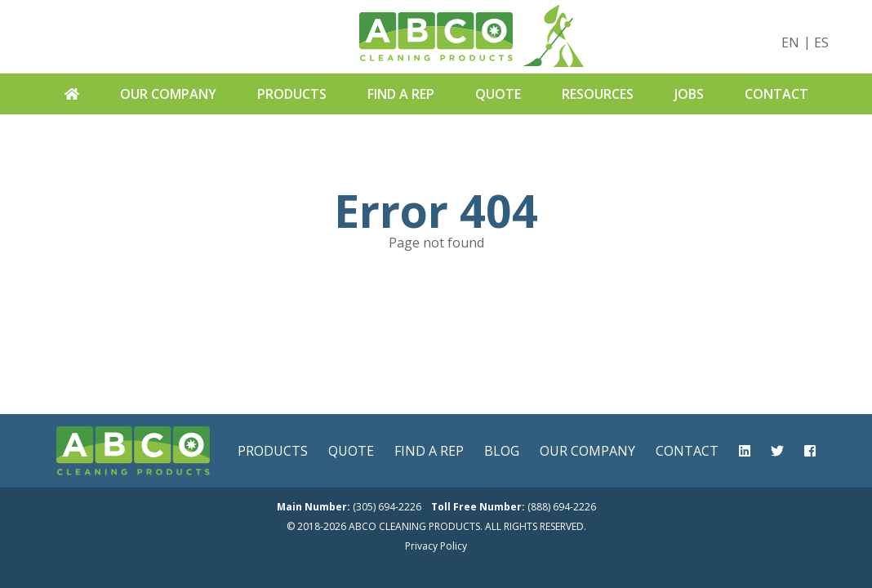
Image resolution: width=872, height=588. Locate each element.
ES (821, 42)
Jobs (689, 94)
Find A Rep (401, 94)
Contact (776, 94)
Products (292, 94)
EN (790, 42)
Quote (498, 94)
